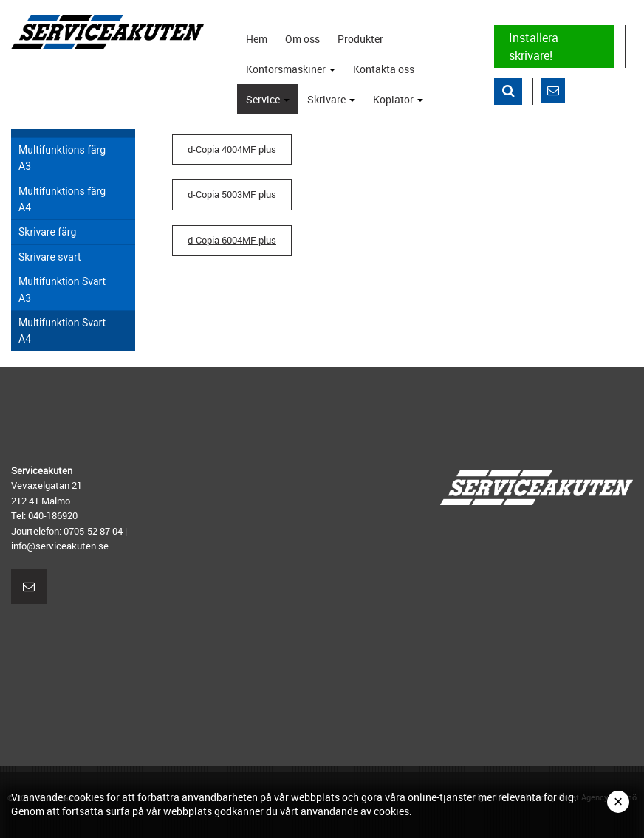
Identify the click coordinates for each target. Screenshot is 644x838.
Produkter (360, 39)
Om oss (302, 39)
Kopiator (401, 103)
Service (271, 103)
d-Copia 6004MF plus (232, 240)
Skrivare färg (47, 232)
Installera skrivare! (534, 47)
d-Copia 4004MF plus (232, 150)
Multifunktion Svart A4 (62, 331)
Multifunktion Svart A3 (62, 289)
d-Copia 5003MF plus (232, 195)
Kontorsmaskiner (294, 73)
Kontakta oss (384, 69)
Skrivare (334, 103)
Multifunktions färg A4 (62, 199)
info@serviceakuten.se (60, 546)
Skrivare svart (50, 257)
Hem (257, 39)
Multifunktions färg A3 (62, 158)
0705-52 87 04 (93, 531)
